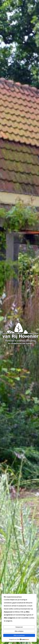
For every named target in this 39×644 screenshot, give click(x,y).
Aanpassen (19, 627)
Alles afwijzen (19, 631)
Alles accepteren (19, 635)
